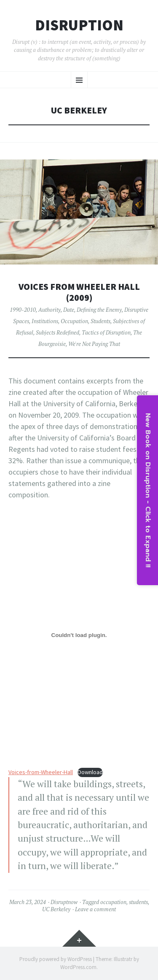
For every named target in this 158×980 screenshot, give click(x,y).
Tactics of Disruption (106, 332)
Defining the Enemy (99, 310)
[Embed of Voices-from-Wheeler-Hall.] (79, 635)
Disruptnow (64, 902)
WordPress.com (78, 967)
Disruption (79, 25)
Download (90, 772)
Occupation (74, 321)
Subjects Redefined (58, 332)
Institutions (45, 321)
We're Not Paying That (94, 344)
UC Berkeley (56, 909)
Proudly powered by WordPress (56, 959)
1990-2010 (23, 310)
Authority (50, 310)
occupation (113, 902)
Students (100, 321)
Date (69, 310)
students (138, 902)
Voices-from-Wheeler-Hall (41, 772)
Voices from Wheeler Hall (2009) (79, 292)
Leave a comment (95, 909)
